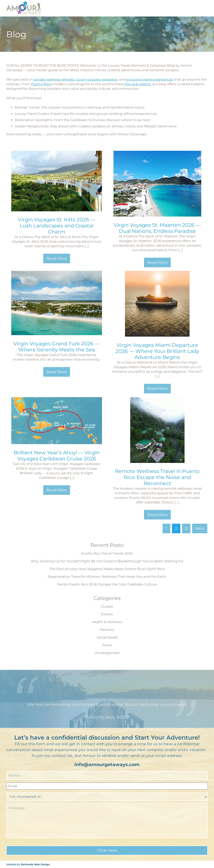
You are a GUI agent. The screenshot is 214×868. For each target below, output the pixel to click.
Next (200, 528)
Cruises (107, 606)
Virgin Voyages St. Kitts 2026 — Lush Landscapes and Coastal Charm (57, 226)
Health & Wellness (107, 622)
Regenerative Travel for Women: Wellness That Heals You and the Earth (107, 577)
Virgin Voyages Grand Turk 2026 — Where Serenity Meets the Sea (57, 347)
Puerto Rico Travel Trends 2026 (107, 553)
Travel (107, 645)
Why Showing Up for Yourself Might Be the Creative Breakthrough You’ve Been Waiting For (107, 561)
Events (107, 614)
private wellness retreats (54, 79)
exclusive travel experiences (150, 79)
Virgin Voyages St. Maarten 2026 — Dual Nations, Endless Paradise (157, 228)
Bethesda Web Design (35, 864)
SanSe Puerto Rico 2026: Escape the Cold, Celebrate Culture (107, 584)
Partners (107, 630)
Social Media (107, 637)
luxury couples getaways (97, 79)
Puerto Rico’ (41, 84)
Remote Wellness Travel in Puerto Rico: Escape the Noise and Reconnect (157, 477)
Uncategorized (107, 653)
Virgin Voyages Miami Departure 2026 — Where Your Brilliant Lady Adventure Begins (157, 351)
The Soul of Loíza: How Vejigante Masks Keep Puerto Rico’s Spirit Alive (107, 569)
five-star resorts (137, 84)
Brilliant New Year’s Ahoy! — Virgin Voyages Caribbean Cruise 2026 (57, 456)
